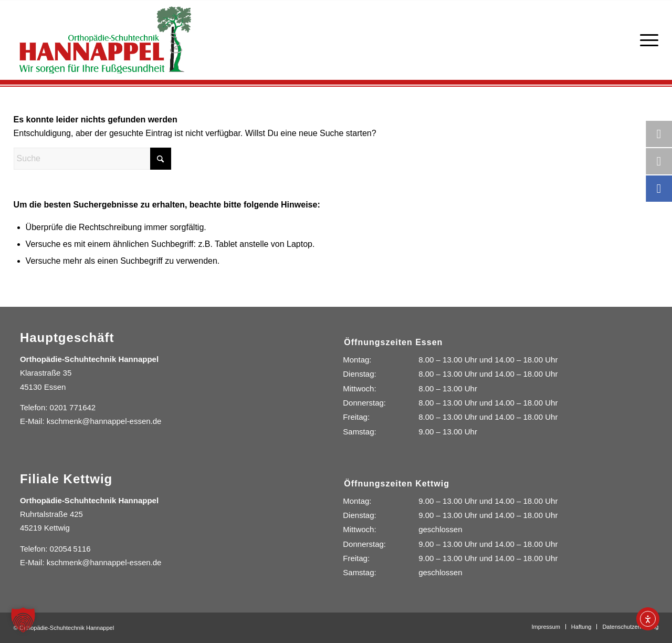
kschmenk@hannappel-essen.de (104, 421)
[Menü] (647, 40)
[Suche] (92, 159)
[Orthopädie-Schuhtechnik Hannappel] (105, 40)
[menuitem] (647, 40)
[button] (23, 620)
